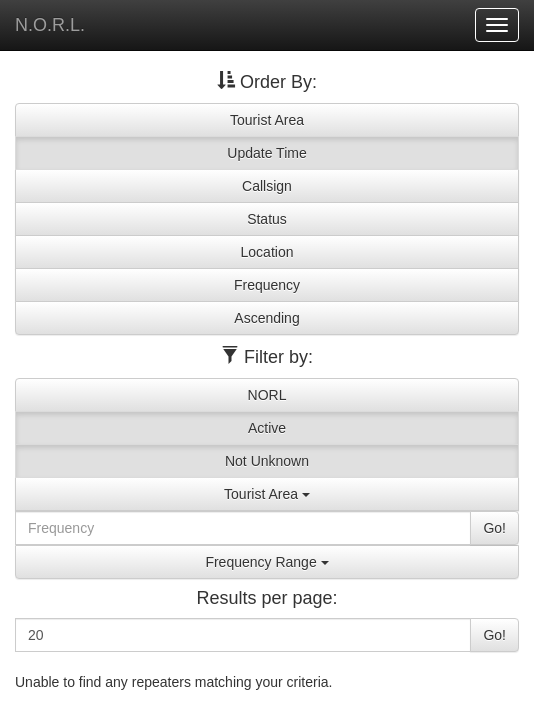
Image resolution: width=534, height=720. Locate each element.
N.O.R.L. (50, 25)
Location (267, 252)
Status (267, 219)
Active (267, 428)
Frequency (267, 285)
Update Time (266, 153)
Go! (494, 528)
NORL (267, 395)
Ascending (266, 318)
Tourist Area (267, 120)
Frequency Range (266, 562)
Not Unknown (267, 461)
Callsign (267, 186)
